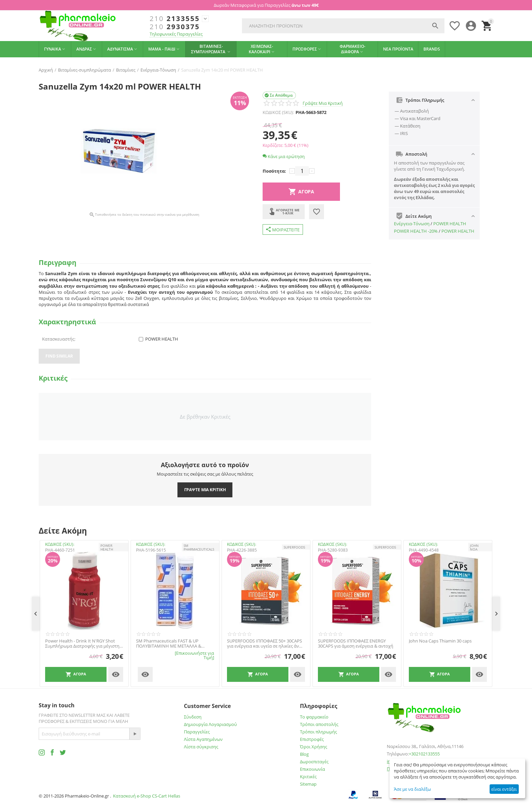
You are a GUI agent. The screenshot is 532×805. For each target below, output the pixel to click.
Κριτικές (308, 777)
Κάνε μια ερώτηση (284, 156)
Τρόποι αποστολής (319, 724)
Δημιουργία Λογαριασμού (210, 724)
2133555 (175, 19)
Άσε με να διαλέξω (412, 789)
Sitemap (308, 784)
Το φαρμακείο (314, 717)
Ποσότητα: (274, 171)
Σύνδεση (193, 717)
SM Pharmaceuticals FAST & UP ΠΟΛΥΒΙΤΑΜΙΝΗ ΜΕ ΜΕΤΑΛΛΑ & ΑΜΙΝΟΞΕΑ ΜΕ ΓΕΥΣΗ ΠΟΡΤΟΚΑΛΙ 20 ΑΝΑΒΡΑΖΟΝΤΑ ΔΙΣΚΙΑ (174, 644)
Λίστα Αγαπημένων (203, 739)
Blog (304, 754)
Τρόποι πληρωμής (318, 732)
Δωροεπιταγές (314, 762)
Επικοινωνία (312, 769)
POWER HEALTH (450, 224)
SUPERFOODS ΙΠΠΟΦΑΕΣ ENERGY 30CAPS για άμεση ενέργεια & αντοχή (356, 644)
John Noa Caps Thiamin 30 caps (440, 641)
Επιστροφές (312, 739)
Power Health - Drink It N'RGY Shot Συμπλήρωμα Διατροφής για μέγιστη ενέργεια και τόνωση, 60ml (82, 644)
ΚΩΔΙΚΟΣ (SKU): (278, 112)
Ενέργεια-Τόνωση (412, 224)
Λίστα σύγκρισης (201, 747)
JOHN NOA (474, 547)
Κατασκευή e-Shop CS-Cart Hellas (147, 796)
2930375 (175, 27)
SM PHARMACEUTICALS (199, 547)
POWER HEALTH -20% (416, 231)
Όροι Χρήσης (313, 747)
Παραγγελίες (197, 732)
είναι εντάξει (504, 789)
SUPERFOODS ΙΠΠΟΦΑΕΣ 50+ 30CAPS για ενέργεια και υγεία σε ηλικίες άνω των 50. (265, 644)
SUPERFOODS (294, 547)
